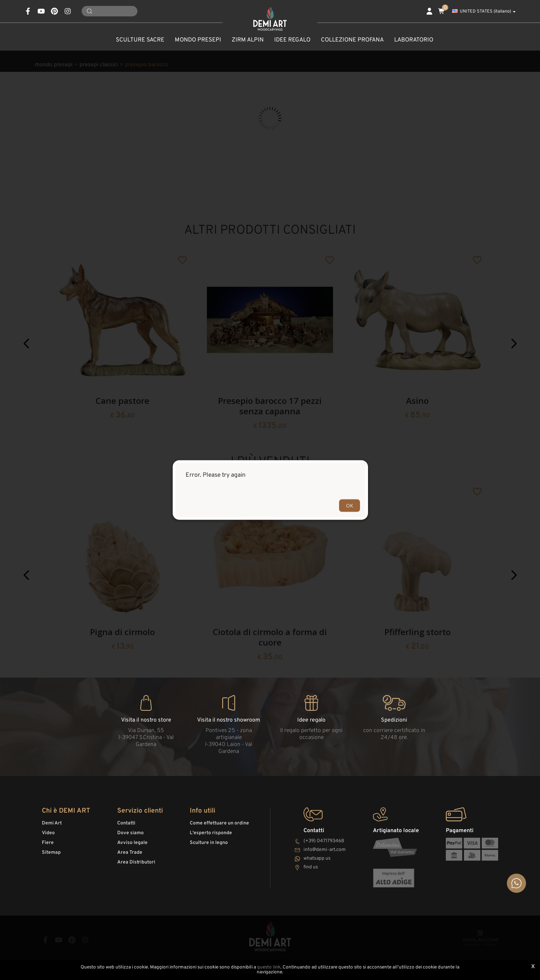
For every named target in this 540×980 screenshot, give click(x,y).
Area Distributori (136, 862)
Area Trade (130, 853)
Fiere (48, 843)
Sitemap (51, 853)
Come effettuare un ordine (219, 823)
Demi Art (52, 823)
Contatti (126, 823)
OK (350, 506)
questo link (269, 967)
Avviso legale (132, 843)
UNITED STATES (484, 12)
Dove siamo (130, 833)
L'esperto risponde (211, 833)
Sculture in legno (209, 843)
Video (48, 833)
